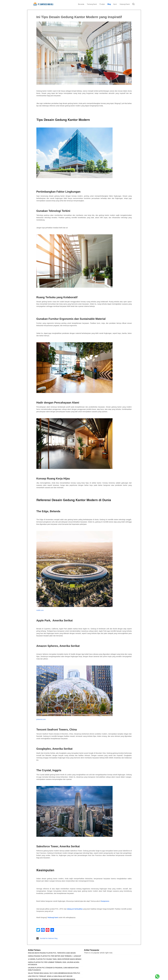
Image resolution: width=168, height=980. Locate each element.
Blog (109, 4)
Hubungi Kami (125, 4)
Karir (115, 4)
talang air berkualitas (75, 909)
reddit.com (40, 610)
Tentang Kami (92, 4)
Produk (102, 4)
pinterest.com (41, 719)
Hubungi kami (53, 917)
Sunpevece (105, 901)
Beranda (81, 4)
